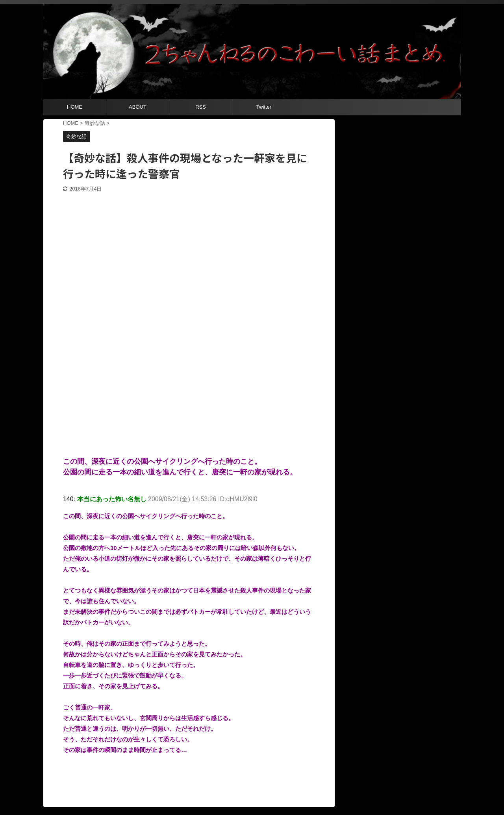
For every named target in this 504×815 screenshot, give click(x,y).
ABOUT (138, 107)
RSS (201, 107)
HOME (75, 107)
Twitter (264, 107)
